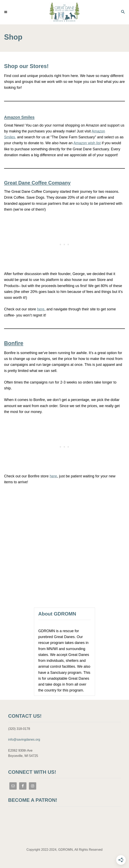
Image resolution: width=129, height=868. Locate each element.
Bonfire (14, 343)
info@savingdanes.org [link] (24, 740)
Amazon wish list (87, 143)
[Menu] (6, 12)
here (41, 309)
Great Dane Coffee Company (37, 183)
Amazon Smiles (19, 117)
